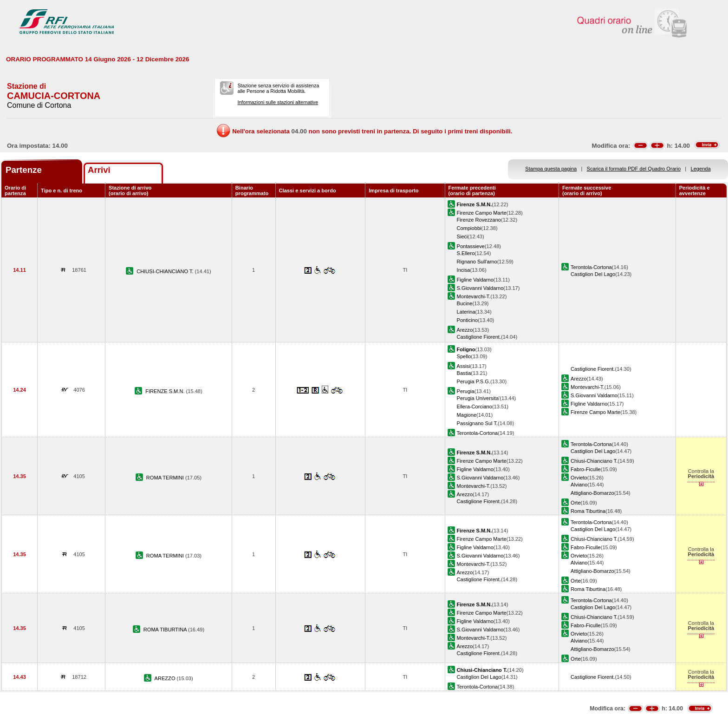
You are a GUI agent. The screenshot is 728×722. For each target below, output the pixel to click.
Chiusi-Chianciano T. (594, 461)
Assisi (464, 366)
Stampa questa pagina (551, 169)
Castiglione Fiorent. (479, 337)
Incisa (464, 270)
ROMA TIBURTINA (166, 630)
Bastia (464, 373)
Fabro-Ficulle (586, 469)
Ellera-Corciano (474, 407)
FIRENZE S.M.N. (166, 391)
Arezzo (465, 330)
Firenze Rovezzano (479, 220)
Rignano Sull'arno (477, 262)
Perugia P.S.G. (474, 381)
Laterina (466, 312)
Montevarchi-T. (474, 296)
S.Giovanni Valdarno (480, 288)
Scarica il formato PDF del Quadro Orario (634, 169)
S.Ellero (466, 253)
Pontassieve (471, 246)
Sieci (462, 236)
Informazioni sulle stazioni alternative (278, 102)
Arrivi (99, 170)
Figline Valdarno (475, 280)
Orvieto (579, 478)
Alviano (579, 485)
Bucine (465, 303)
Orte (576, 503)
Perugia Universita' (478, 398)
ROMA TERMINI (166, 478)
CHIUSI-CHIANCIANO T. (166, 271)
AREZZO (166, 678)
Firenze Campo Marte (482, 213)
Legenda (701, 169)
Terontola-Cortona (591, 267)
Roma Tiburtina (588, 511)
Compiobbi (469, 228)
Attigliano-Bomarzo (592, 493)
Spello (464, 356)
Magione (467, 415)
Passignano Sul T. (477, 423)
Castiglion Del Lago (593, 274)
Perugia (466, 391)
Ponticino (468, 320)
